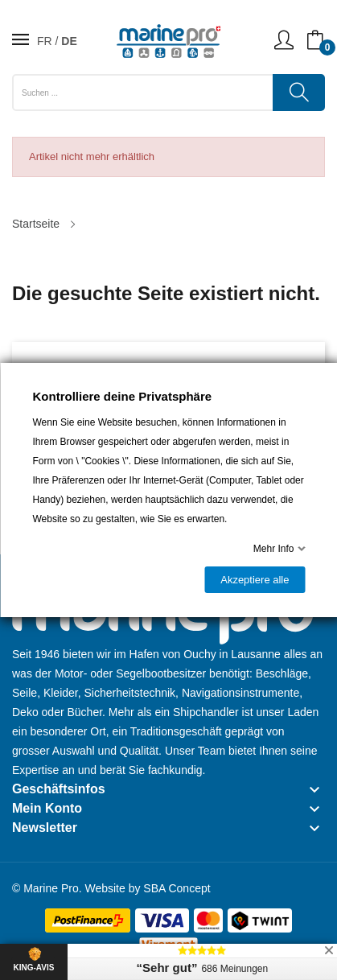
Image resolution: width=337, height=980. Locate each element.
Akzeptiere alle (255, 580)
